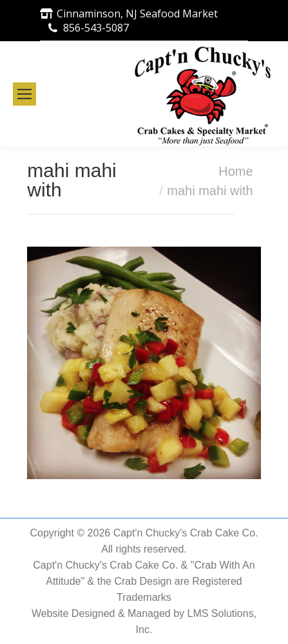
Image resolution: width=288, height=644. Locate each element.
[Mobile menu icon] (24, 94)
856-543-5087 (96, 28)
